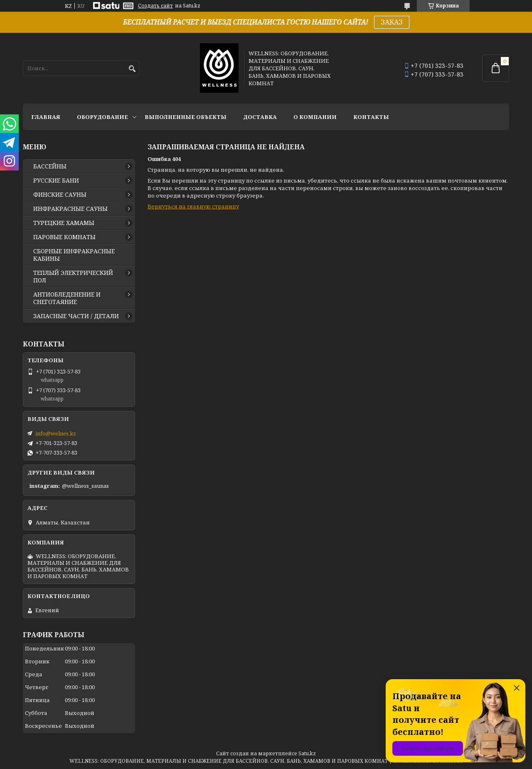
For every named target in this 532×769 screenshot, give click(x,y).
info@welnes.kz (56, 433)
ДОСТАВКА (260, 117)
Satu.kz (307, 753)
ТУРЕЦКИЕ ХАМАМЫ (64, 223)
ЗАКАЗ (392, 22)
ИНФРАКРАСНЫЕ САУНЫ (70, 209)
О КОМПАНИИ (315, 117)
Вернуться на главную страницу (193, 206)
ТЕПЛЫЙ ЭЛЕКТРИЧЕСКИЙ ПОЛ (73, 277)
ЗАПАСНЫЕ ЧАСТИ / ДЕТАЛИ (76, 316)
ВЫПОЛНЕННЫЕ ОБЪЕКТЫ (186, 117)
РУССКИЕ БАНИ (56, 181)
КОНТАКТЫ (371, 117)
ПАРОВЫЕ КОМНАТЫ (64, 237)
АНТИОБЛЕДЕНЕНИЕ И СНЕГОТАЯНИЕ (67, 298)
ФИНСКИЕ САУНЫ (60, 195)
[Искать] (132, 69)
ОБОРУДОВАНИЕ (102, 117)
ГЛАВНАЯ (46, 117)
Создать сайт (155, 6)
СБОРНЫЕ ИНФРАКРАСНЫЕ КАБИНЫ (74, 255)
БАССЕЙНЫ (50, 166)
